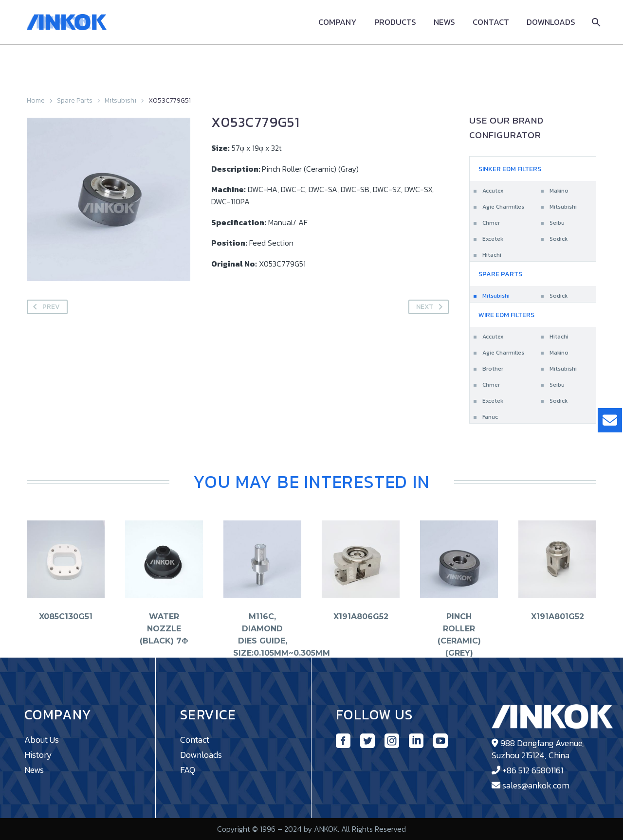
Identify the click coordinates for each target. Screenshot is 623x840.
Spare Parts (75, 100)
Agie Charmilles (503, 207)
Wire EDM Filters (506, 315)
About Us (42, 740)
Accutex (493, 191)
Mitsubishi (120, 100)
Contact (491, 22)
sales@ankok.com (536, 785)
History (38, 755)
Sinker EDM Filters (510, 169)
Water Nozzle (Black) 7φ (164, 628)
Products (395, 22)
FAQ (188, 770)
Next (431, 307)
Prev (45, 307)
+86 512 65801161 (533, 770)
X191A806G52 (361, 616)
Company (338, 22)
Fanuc (490, 417)
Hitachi (492, 255)
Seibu (557, 223)
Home (36, 100)
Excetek (493, 239)
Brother (493, 369)
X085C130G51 (66, 616)
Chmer (491, 223)
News (444, 22)
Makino (559, 191)
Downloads (551, 22)
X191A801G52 (558, 616)
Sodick (559, 239)
